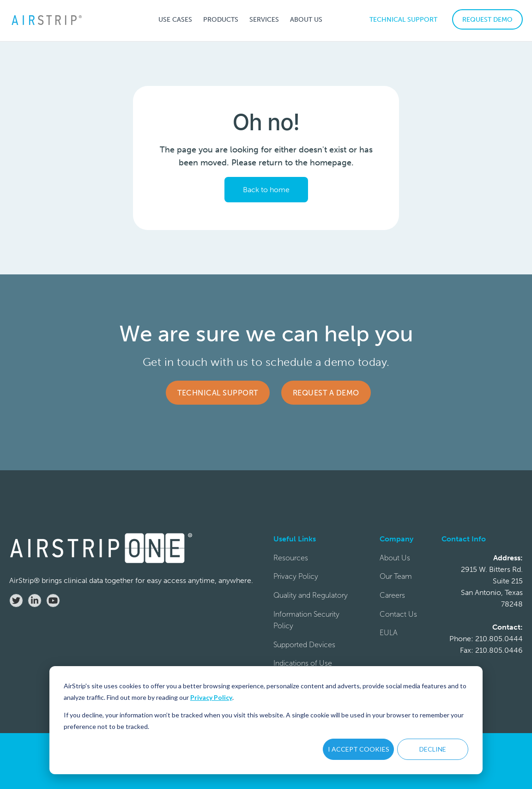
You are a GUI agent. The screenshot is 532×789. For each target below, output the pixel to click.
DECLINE (433, 749)
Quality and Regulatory (311, 595)
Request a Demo (326, 393)
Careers (392, 595)
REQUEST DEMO (487, 20)
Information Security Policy (306, 620)
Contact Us (398, 614)
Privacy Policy (211, 697)
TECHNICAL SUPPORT (403, 20)
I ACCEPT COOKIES (359, 749)
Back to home (266, 190)
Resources (291, 558)
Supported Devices (304, 645)
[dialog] (266, 720)
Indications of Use (303, 663)
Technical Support (218, 393)
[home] (46, 20)
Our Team (396, 576)
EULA (389, 633)
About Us (395, 558)
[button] (175, 19)
